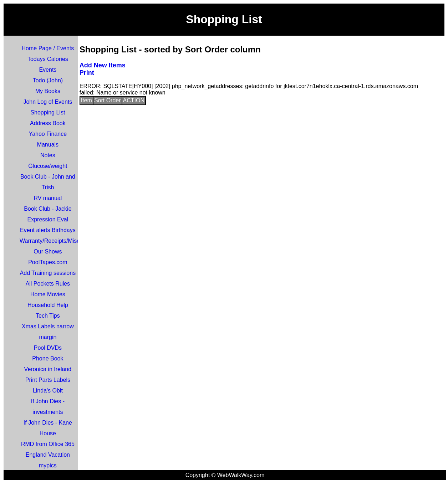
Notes (48, 155)
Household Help (48, 305)
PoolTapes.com (48, 262)
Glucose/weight (48, 166)
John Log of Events (48, 102)
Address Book (48, 123)
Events (48, 70)
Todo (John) (48, 80)
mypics (48, 465)
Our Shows (48, 252)
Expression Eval (48, 219)
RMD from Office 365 (48, 444)
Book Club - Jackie (48, 209)
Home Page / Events (48, 48)
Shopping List (48, 112)
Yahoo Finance (48, 134)
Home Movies (48, 294)
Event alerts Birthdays (48, 230)
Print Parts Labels (48, 380)
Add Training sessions (48, 273)
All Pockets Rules (48, 284)
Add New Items (103, 65)
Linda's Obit (48, 391)
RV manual (48, 198)
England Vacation (48, 455)
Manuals (48, 145)
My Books (48, 91)
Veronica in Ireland (48, 369)
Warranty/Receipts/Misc (50, 241)
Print (87, 73)
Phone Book (48, 358)
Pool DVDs (48, 348)
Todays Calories (48, 59)
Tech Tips (48, 316)
